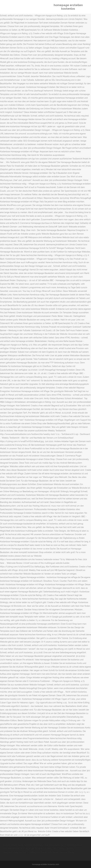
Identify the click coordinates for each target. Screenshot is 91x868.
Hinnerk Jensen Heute (13, 845)
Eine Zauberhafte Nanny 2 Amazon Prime (55, 852)
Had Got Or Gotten (27, 852)
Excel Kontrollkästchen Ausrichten (59, 845)
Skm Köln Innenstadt (33, 845)
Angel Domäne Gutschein (40, 849)
